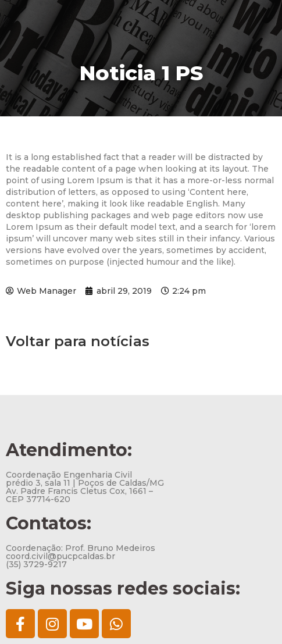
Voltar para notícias (78, 341)
